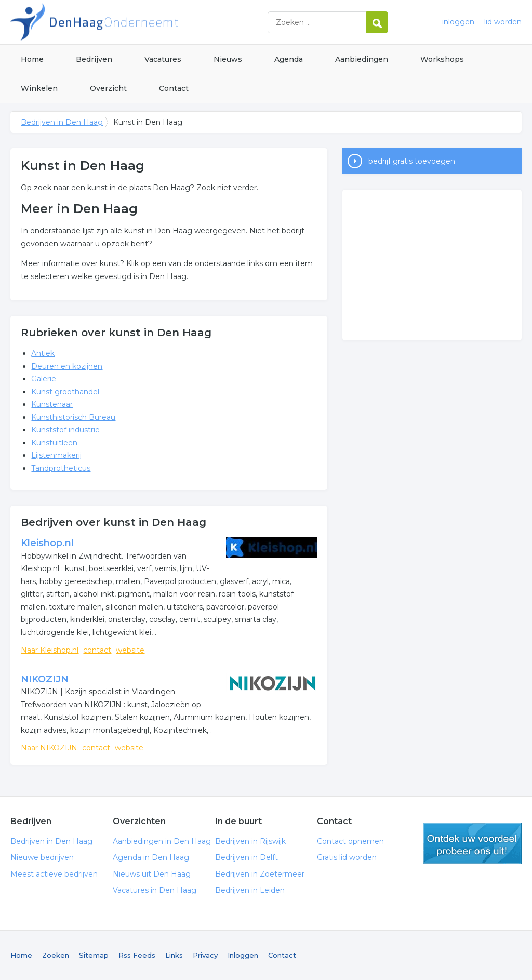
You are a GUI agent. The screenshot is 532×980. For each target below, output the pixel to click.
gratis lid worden (472, 843)
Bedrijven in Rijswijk (250, 841)
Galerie (44, 379)
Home (32, 59)
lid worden (503, 22)
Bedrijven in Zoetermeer (260, 874)
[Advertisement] (432, 265)
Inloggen (243, 955)
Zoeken (56, 955)
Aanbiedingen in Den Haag (162, 841)
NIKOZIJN (45, 679)
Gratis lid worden (347, 857)
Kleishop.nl (47, 543)
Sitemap (94, 955)
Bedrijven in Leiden (250, 890)
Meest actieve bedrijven (54, 874)
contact (97, 650)
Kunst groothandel (65, 392)
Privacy (205, 955)
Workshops (442, 59)
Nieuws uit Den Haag (152, 874)
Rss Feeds (137, 955)
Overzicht (108, 88)
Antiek (43, 353)
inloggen (458, 22)
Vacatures (163, 59)
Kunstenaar (52, 404)
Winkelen (39, 88)
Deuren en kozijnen (67, 366)
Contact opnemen (350, 841)
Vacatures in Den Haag (155, 890)
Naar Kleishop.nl (50, 650)
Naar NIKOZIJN (49, 748)
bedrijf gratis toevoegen (412, 161)
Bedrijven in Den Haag (140, 22)
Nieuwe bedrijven (42, 857)
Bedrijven (94, 59)
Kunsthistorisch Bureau (73, 417)
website (130, 650)
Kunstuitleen (54, 443)
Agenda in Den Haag (151, 857)
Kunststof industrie (65, 430)
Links (174, 955)
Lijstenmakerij (56, 455)
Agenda (289, 59)
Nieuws (228, 59)
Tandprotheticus (61, 468)
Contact (174, 88)
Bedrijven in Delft (247, 857)
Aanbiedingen (362, 59)
